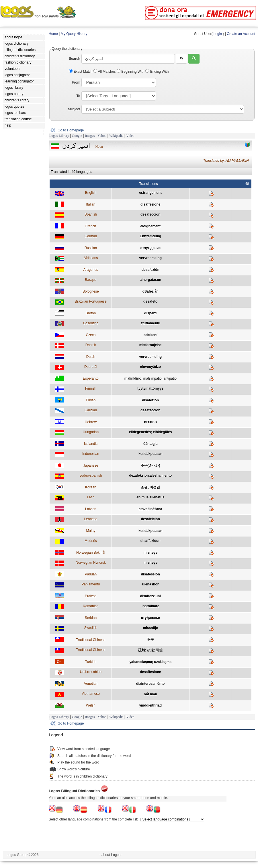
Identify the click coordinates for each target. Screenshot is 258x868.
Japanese (91, 465)
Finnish (91, 388)
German (91, 236)
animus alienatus (150, 497)
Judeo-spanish (91, 476)
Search (75, 59)
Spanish (91, 214)
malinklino (133, 378)
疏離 (142, 650)
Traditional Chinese (91, 640)
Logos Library (59, 136)
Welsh (91, 705)
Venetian (91, 684)
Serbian (91, 618)
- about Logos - (111, 855)
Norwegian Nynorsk (91, 563)
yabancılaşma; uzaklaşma (150, 662)
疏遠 (150, 650)
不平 (150, 640)
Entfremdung (150, 236)
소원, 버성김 (150, 487)
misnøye (150, 553)
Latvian (91, 509)
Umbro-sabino (91, 672)
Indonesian (91, 454)
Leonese (91, 519)
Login (218, 34)
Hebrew (91, 422)
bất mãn (150, 694)
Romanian (91, 606)
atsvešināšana (150, 509)
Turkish (91, 662)
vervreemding (150, 258)
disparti (150, 313)
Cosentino (91, 323)
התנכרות (150, 422)
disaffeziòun (150, 541)
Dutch (91, 357)
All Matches (105, 72)
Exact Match (81, 72)
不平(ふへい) (150, 465)
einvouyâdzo (150, 367)
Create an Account (241, 34)
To (78, 96)
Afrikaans (91, 258)
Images (90, 136)
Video (130, 136)
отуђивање (150, 618)
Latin (91, 497)
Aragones (91, 270)
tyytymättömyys (150, 388)
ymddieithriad (150, 705)
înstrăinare (150, 606)
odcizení (150, 335)
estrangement (150, 193)
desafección (150, 214)
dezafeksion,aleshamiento (150, 476)
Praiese (91, 596)
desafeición (150, 519)
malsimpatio (153, 378)
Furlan (91, 400)
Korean (91, 487)
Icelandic (91, 444)
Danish (91, 345)
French (91, 226)
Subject (74, 109)
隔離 (159, 650)
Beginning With (131, 72)
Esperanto (91, 378)
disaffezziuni (150, 596)
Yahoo (102, 136)
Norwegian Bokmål (91, 553)
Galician (91, 410)
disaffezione (150, 204)
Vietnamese (91, 694)
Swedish (91, 628)
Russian (91, 248)
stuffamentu (150, 323)
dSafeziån (150, 291)
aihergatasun (150, 280)
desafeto (150, 301)
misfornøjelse (150, 345)
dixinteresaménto (150, 684)
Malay (91, 531)
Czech (91, 335)
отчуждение (150, 248)
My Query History (74, 34)
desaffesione (150, 672)
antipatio (170, 378)
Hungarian (91, 432)
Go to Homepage (71, 130)
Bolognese (91, 291)
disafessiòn (150, 574)
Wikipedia (116, 136)
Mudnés (91, 541)
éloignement (150, 226)
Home (53, 34)
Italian (91, 204)
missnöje (150, 628)
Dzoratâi (91, 367)
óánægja (150, 444)
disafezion (150, 400)
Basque (91, 280)
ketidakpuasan (150, 454)
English (91, 193)
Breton (91, 313)
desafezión (150, 270)
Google (77, 136)
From (76, 82)
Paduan (91, 574)
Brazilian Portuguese (91, 301)
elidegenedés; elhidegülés (150, 432)
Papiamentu (91, 584)
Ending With (157, 72)
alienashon (150, 584)
